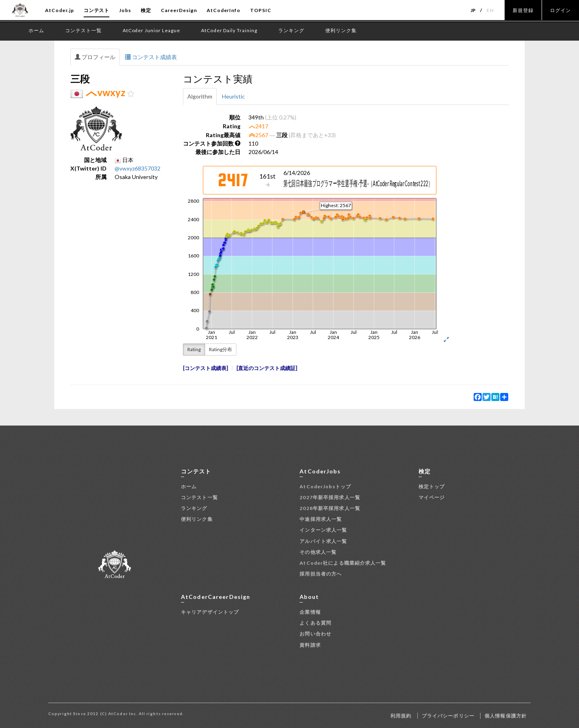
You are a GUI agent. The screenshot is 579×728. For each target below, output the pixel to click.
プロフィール (95, 57)
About (309, 597)
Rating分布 (221, 349)
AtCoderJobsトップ (325, 486)
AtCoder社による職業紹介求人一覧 (343, 563)
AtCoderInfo (224, 10)
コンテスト (97, 10)
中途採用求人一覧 (321, 519)
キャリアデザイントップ (210, 612)
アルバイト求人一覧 (323, 541)
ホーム (189, 486)
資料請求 (310, 645)
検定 (146, 10)
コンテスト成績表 (151, 57)
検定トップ (432, 486)
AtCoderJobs (320, 471)
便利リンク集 (197, 519)
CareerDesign (179, 10)
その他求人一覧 (318, 552)
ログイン (561, 10)
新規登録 (523, 10)
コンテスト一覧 (199, 497)
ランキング (194, 508)
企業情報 (310, 612)
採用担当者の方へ (321, 574)
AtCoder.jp (60, 10)
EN (490, 10)
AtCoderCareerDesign (216, 597)
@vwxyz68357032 (138, 168)
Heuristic (233, 96)
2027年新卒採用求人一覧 (330, 497)
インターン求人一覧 (323, 530)
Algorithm (200, 96)
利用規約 (401, 716)
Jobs (125, 10)
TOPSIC (261, 10)
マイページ (432, 497)
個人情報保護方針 (506, 716)
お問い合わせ (315, 634)
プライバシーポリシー (448, 716)
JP (473, 10)
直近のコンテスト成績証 (267, 368)
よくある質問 (315, 623)
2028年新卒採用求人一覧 (330, 508)
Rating (194, 349)
